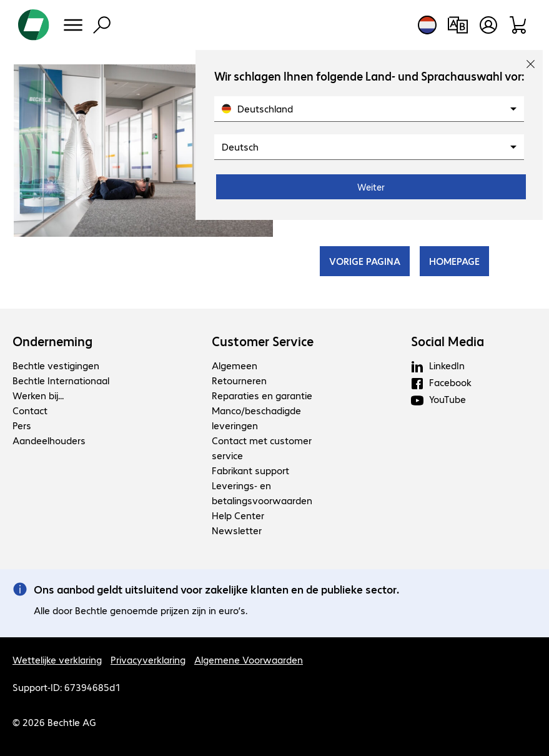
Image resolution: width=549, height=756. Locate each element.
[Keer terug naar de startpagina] (34, 25)
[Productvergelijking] (457, 25)
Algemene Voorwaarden (249, 659)
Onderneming (52, 341)
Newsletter (237, 530)
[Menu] (73, 25)
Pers (22, 425)
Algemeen (235, 365)
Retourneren (239, 380)
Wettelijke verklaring (57, 659)
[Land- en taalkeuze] (427, 25)
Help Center (238, 515)
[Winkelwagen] (519, 25)
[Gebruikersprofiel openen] (488, 25)
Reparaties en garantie (262, 395)
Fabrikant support (250, 470)
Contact (30, 410)
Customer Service (263, 341)
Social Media (448, 341)
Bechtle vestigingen (56, 365)
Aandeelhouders (49, 440)
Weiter (371, 187)
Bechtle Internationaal (61, 380)
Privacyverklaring (148, 659)
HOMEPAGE (454, 261)
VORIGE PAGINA (365, 261)
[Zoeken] (102, 25)
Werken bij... (38, 395)
